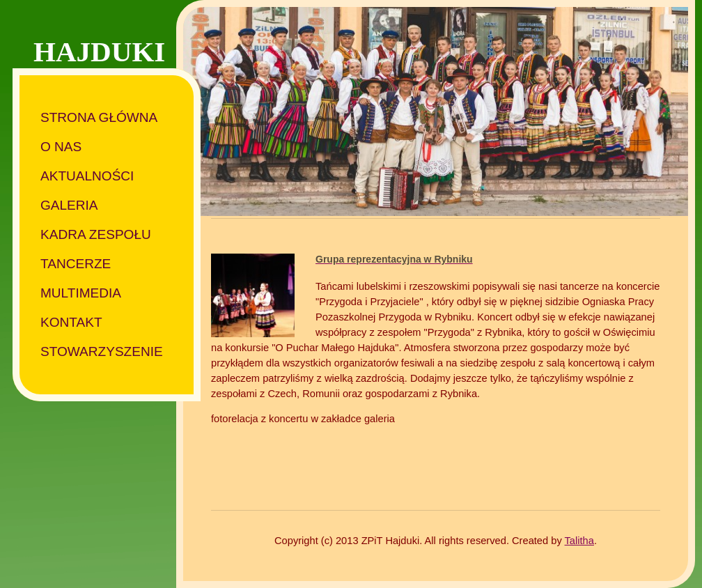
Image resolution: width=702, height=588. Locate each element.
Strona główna (99, 117)
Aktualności (87, 176)
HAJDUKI (99, 52)
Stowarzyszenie (102, 351)
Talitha (579, 541)
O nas (61, 147)
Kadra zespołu (96, 234)
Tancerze (76, 264)
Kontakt (71, 322)
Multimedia (81, 293)
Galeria (69, 205)
